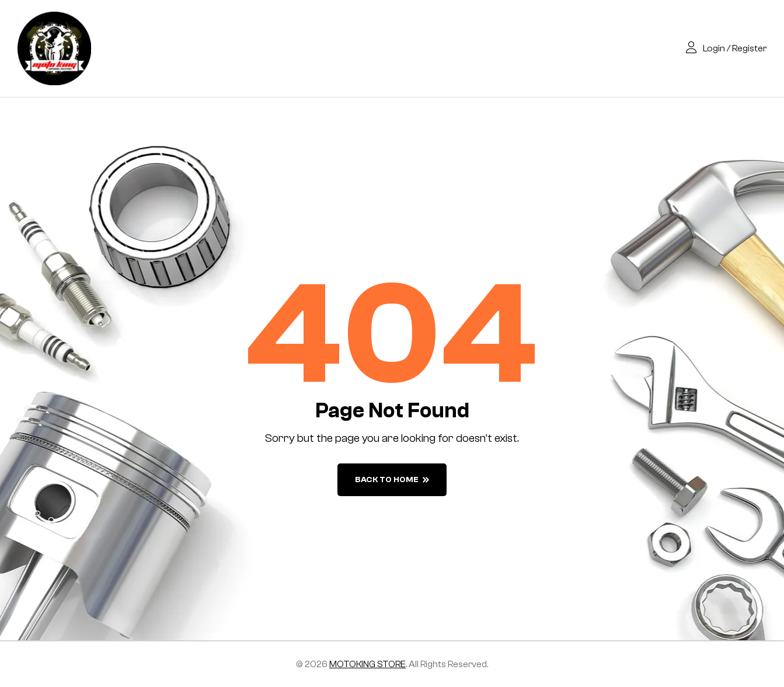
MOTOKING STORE (367, 664)
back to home (392, 480)
